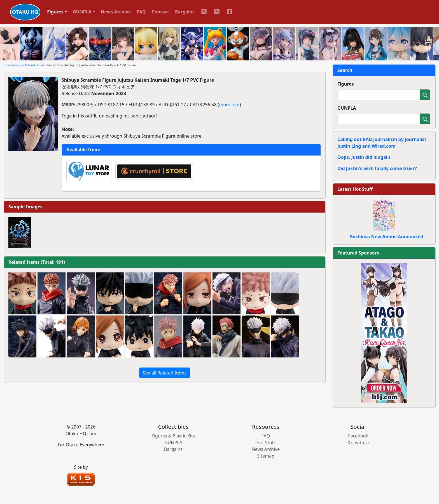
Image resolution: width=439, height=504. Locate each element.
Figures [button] (55, 12)
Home (8, 65)
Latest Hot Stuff (355, 189)
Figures (346, 84)
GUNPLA (347, 108)
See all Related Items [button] (165, 373)
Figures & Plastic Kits (28, 65)
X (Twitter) (358, 442)
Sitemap (266, 456)
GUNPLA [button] (82, 12)
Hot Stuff (266, 442)
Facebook (358, 436)
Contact (160, 12)
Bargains (185, 12)
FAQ (141, 12)
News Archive (116, 12)
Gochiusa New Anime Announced (386, 237)
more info (229, 105)
